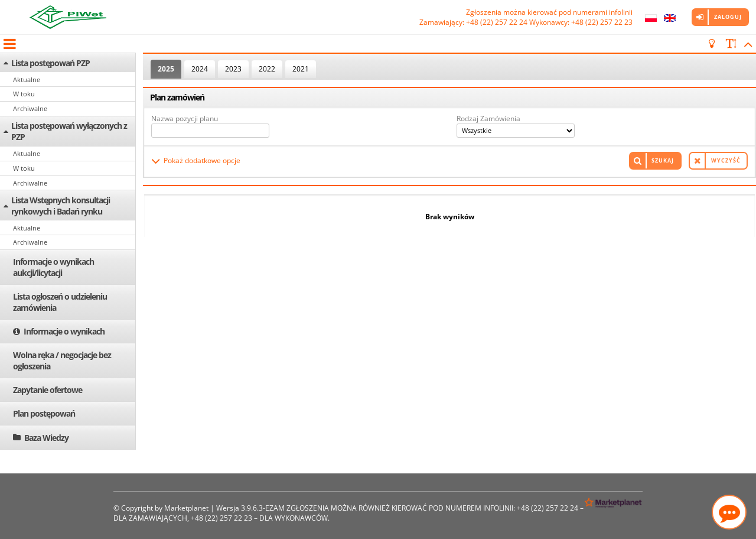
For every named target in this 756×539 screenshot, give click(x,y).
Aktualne (27, 79)
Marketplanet (186, 508)
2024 (200, 69)
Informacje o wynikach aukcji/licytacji (53, 267)
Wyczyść (726, 160)
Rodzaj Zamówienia (488, 118)
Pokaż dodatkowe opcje (202, 160)
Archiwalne (30, 108)
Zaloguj (728, 17)
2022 (267, 69)
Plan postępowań (44, 413)
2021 (301, 69)
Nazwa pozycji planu (185, 118)
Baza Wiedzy (46, 438)
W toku (24, 94)
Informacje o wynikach (64, 331)
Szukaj (663, 160)
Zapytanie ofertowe (48, 390)
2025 (166, 69)
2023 (233, 69)
